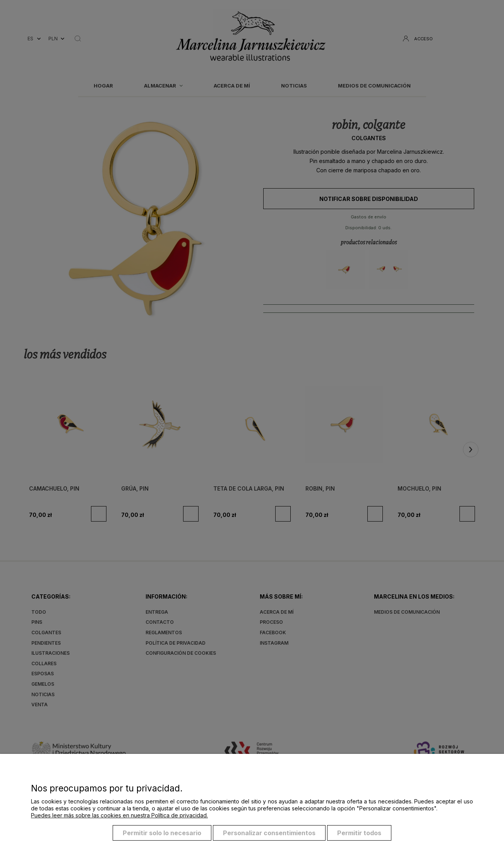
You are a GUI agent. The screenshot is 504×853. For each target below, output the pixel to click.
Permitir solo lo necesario (162, 833)
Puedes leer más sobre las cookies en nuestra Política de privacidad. (119, 815)
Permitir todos (359, 833)
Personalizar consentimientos (269, 833)
